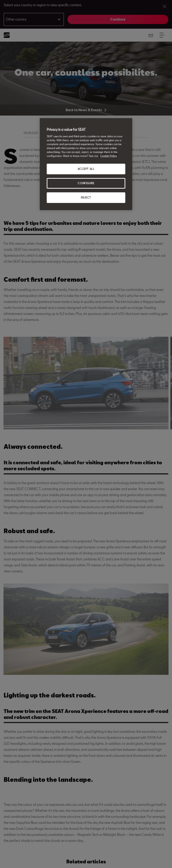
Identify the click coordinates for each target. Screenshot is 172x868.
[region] (86, 164)
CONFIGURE (86, 183)
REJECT (86, 197)
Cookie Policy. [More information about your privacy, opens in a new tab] (109, 156)
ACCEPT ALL (86, 169)
